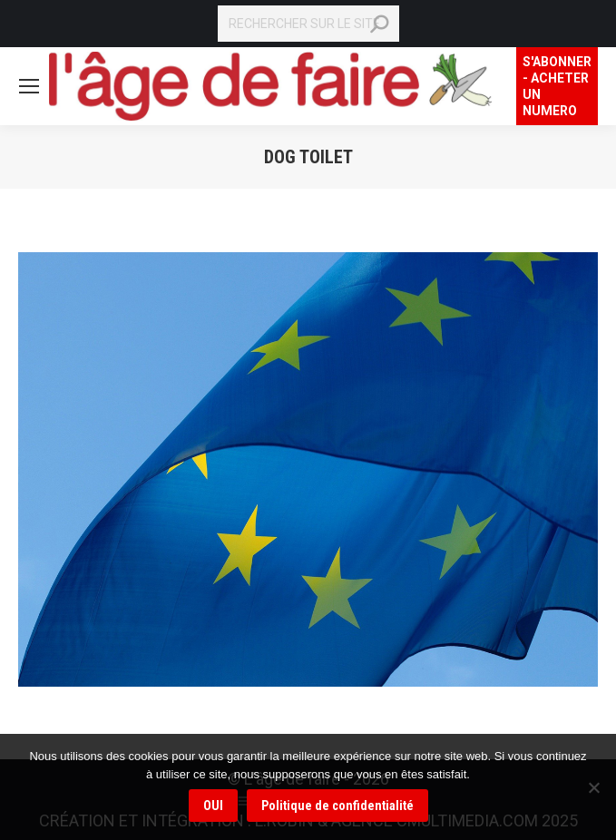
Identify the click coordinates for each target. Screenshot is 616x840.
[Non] (593, 787)
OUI (213, 806)
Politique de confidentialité (337, 806)
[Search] (308, 24)
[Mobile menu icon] (29, 86)
